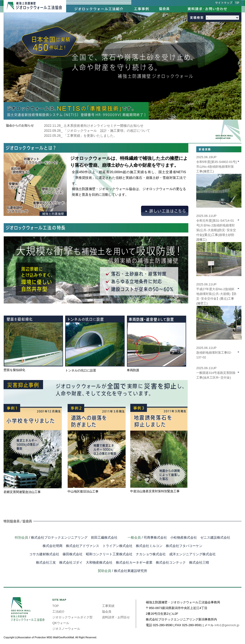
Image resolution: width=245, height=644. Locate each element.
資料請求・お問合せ (116, 617)
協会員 (107, 612)
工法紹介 (59, 612)
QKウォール (61, 623)
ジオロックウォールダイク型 (72, 617)
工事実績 (108, 606)
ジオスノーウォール (66, 629)
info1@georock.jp (227, 625)
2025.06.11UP (219, 303)
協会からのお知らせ (20, 125)
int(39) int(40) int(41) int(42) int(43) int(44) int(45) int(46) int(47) (222, 18)
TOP (56, 606)
